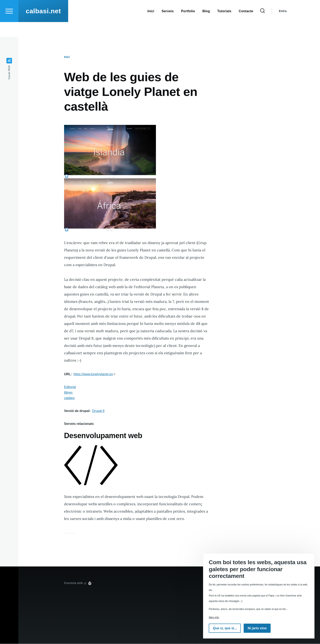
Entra (283, 26)
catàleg (69, 398)
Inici (67, 57)
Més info (214, 617)
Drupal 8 (98, 411)
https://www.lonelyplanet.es (95, 374)
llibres (68, 393)
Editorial (70, 387)
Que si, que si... (225, 628)
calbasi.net (43, 26)
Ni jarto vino (257, 628)
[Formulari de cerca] (262, 26)
